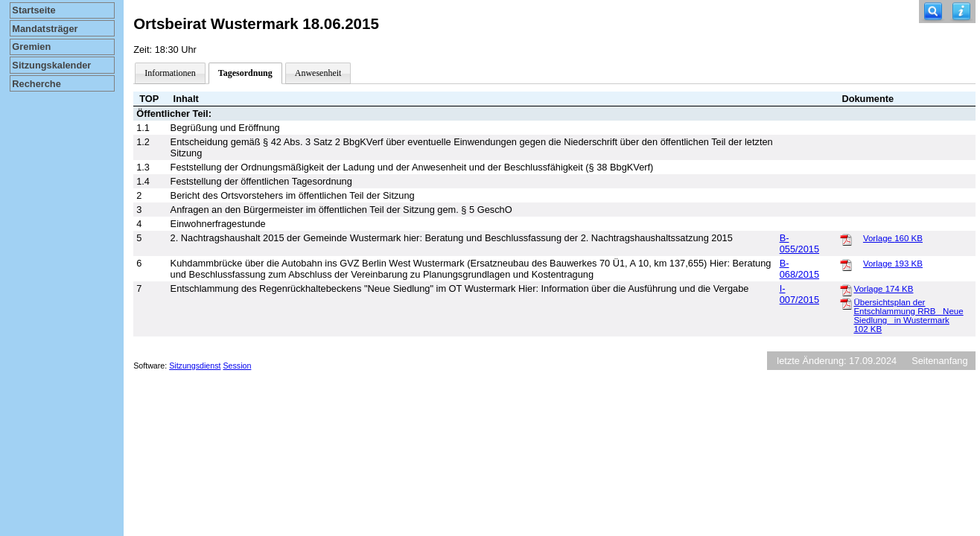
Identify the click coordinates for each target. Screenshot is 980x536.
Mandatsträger (45, 29)
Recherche (36, 84)
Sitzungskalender (51, 65)
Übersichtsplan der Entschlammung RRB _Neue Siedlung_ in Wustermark (908, 316)
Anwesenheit (318, 73)
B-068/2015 (799, 269)
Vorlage (893, 238)
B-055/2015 (799, 243)
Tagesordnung (245, 73)
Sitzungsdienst (195, 366)
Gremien (31, 47)
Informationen (170, 73)
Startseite (34, 10)
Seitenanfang (939, 361)
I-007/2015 (799, 294)
